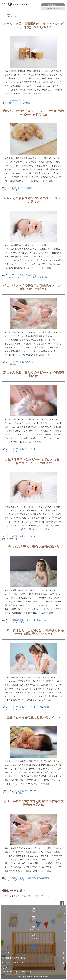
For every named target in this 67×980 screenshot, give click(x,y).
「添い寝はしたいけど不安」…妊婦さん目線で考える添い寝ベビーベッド (34, 632)
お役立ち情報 (26, 188)
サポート (33, 937)
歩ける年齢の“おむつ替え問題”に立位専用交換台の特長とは (33, 803)
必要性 (36, 277)
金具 (15, 364)
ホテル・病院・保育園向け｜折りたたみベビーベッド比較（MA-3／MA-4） (33, 26)
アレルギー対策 (13, 277)
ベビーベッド (12, 190)
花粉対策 (43, 277)
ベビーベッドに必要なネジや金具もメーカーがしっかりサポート (34, 287)
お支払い (33, 910)
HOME (9, 14)
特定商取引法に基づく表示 (13, 958)
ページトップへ (62, 903)
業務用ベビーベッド (15, 103)
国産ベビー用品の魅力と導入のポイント (34, 717)
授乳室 (39, 878)
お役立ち (16, 188)
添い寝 (39, 707)
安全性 (9, 364)
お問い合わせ (8, 953)
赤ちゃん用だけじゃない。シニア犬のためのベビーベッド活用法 (33, 113)
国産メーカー (30, 362)
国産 (21, 793)
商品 (33, 919)
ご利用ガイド (33, 928)
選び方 (22, 100)
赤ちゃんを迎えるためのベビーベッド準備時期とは (33, 374)
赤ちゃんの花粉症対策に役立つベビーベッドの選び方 (34, 200)
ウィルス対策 (18, 275)
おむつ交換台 (18, 878)
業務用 (15, 100)
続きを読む (39, 93)
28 (33, 896)
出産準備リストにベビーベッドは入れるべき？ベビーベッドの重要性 (34, 461)
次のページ (45, 896)
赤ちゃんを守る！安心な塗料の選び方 (33, 547)
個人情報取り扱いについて (13, 963)
